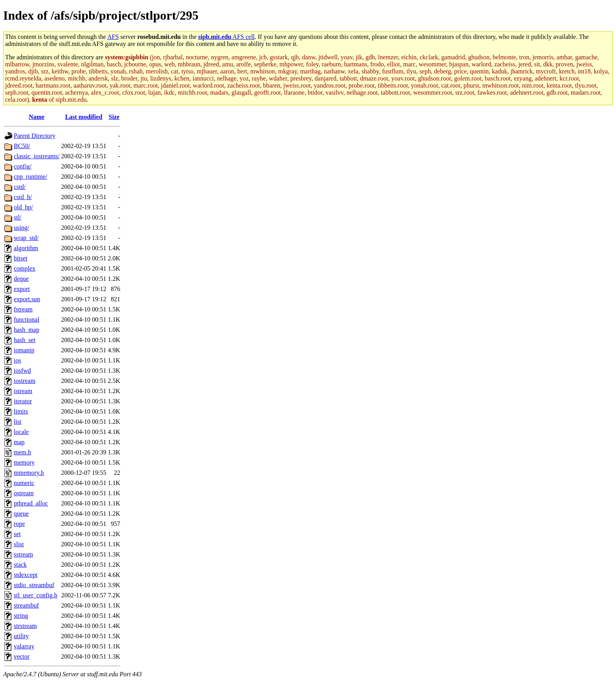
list (18, 422)
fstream (23, 309)
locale (21, 432)
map (19, 442)
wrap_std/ (26, 238)
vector (22, 656)
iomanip (24, 350)
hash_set (25, 340)
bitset (21, 258)
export (22, 289)
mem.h (22, 452)
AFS (113, 37)
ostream (24, 493)
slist (19, 544)
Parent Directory (35, 136)
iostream (25, 381)
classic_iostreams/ (37, 156)
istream (23, 391)
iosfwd (22, 371)
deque (21, 279)
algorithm (26, 248)
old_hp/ (23, 207)
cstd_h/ (23, 197)
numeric (24, 483)
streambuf (26, 605)
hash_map (27, 330)
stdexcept (26, 575)
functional (27, 319)
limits (21, 411)
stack (20, 565)
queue (21, 513)
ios (17, 360)
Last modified (84, 117)
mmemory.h (29, 473)
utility (21, 636)
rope (19, 524)
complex (25, 268)
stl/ (18, 217)
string (21, 616)
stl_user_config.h (36, 595)
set (17, 534)
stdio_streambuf (34, 585)
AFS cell (226, 37)
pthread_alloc (31, 503)
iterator (23, 401)
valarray (24, 646)
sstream (23, 554)
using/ (21, 228)
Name (37, 117)
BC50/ (22, 146)
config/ (23, 166)
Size (114, 117)
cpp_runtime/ (30, 177)
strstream (25, 626)
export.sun (27, 299)
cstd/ (20, 187)
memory (24, 462)
